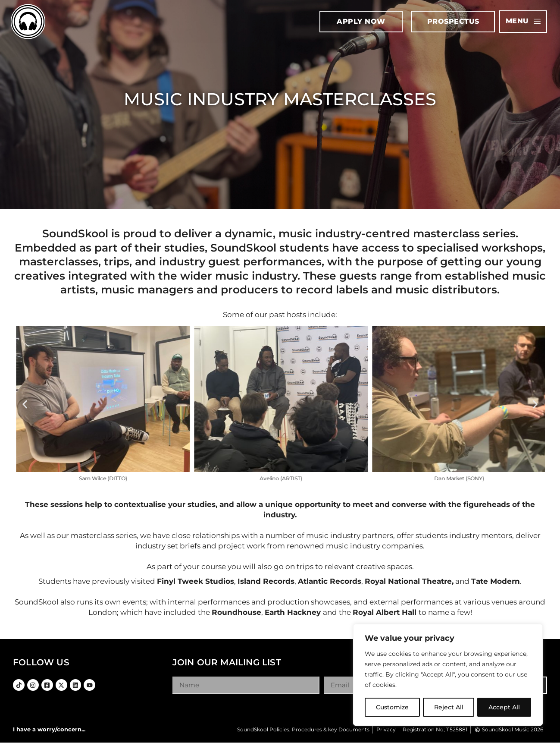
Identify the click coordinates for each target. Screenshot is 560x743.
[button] (25, 404)
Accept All (505, 707)
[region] (448, 675)
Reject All (449, 707)
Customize (392, 707)
